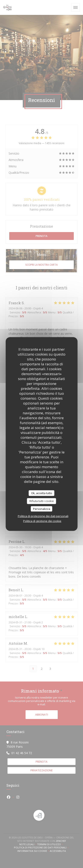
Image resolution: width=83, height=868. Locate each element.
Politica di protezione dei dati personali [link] (43, 516)
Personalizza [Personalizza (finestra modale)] (42, 509)
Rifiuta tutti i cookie (42, 501)
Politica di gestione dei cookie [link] (42, 521)
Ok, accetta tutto (42, 493)
